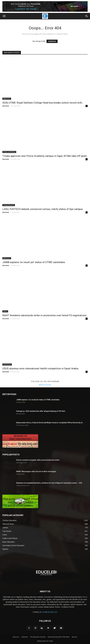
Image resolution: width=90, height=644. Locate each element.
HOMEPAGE (52, 41)
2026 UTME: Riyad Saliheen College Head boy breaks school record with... (43, 103)
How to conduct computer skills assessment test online (38, 460)
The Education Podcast (38, 637)
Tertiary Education (9, 205)
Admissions (7, 99)
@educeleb (45, 385)
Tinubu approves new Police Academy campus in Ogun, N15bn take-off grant (45, 156)
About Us (16, 637)
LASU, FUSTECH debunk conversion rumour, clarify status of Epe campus (43, 209)
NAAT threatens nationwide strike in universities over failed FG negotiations (44, 315)
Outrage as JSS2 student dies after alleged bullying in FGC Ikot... (41, 411)
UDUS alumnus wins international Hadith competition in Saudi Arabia (40, 369)
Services (75, 637)
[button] (87, 16)
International (7, 364)
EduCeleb (6, 106)
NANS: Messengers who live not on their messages (36, 471)
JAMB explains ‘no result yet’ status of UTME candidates (34, 262)
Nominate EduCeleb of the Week (59, 637)
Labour (5, 311)
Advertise (25, 637)
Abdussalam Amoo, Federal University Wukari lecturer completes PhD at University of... (50, 423)
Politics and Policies (9, 152)
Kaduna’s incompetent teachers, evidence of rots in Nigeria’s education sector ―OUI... (50, 483)
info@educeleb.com (50, 612)
